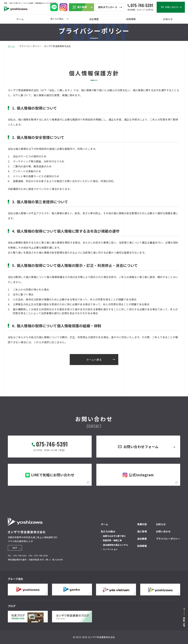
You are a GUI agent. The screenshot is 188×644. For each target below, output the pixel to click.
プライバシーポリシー (168, 539)
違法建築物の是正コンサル (115, 545)
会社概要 (94, 19)
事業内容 (142, 524)
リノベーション (110, 549)
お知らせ (168, 19)
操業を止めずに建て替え (114, 536)
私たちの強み (57, 19)
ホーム (20, 19)
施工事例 (142, 531)
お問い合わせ (163, 531)
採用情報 (131, 19)
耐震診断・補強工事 (112, 540)
